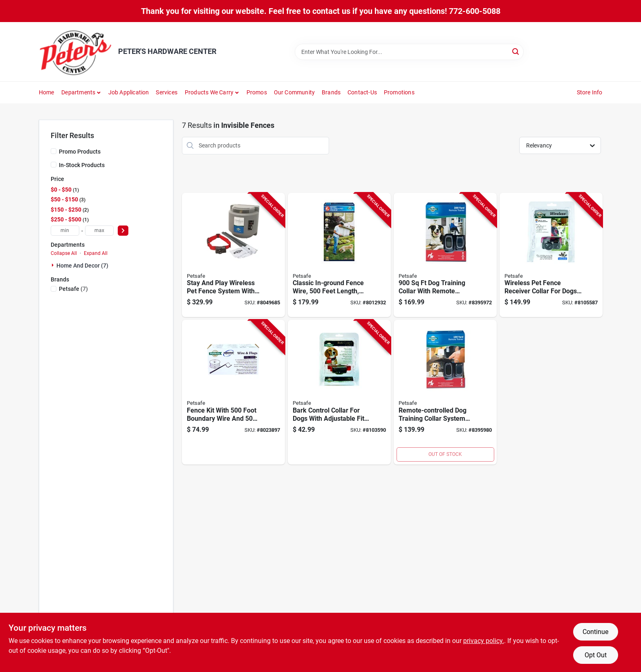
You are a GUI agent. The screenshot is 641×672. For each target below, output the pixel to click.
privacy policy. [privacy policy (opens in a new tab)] (484, 641)
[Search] (516, 51)
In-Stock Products (82, 165)
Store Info (590, 92)
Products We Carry (209, 92)
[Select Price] (123, 231)
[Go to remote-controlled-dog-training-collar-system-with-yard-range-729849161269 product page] (445, 392)
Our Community (295, 92)
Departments (78, 92)
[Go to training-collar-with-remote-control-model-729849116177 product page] (445, 255)
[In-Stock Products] (54, 165)
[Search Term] (409, 52)
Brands (331, 92)
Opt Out (596, 655)
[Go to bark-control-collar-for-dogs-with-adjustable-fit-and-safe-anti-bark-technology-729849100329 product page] (339, 392)
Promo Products (80, 152)
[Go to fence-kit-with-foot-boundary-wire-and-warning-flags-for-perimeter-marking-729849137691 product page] (233, 392)
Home (47, 92)
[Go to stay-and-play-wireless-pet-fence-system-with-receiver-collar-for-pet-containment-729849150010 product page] (233, 255)
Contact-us (362, 92)
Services (167, 92)
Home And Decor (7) (82, 266)
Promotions (399, 92)
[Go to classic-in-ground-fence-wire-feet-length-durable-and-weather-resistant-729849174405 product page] (339, 255)
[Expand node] (54, 265)
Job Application (129, 92)
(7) (73, 289)
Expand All (96, 253)
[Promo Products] (54, 151)
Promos (257, 92)
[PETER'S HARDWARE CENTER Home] (76, 52)
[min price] (65, 231)
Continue (595, 632)
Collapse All (64, 253)
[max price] (99, 231)
